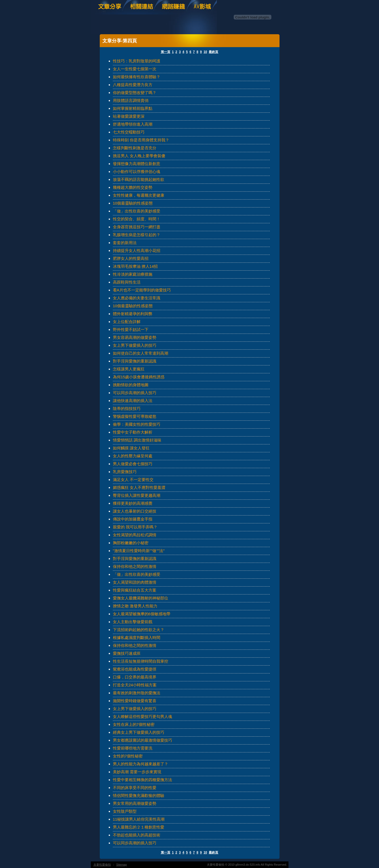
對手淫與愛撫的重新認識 (135, 361)
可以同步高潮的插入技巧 (135, 393)
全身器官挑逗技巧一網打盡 (137, 227)
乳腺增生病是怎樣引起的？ (137, 235)
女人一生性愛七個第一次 (135, 69)
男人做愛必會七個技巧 (133, 464)
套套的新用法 (125, 243)
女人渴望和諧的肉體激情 (135, 582)
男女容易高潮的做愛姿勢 (135, 337)
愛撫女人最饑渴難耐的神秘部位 (141, 598)
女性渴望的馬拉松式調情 (135, 535)
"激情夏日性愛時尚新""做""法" (139, 551)
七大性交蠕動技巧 (129, 132)
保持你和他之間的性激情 (135, 566)
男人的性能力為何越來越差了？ (141, 764)
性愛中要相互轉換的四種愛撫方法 (143, 780)
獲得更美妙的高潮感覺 (133, 503)
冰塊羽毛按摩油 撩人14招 (135, 266)
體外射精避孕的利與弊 (133, 314)
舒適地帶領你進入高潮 (133, 124)
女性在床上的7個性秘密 (134, 724)
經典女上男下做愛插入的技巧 (139, 732)
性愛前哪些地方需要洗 (133, 748)
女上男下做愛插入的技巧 (135, 345)
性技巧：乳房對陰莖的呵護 (137, 61)
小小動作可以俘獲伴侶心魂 (137, 172)
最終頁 (213, 52)
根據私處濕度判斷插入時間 (137, 638)
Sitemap (122, 865)
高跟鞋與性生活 (127, 282)
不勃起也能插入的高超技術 (137, 835)
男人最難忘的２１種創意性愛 (139, 827)
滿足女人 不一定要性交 (133, 480)
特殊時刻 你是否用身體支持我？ (141, 140)
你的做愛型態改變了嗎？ (135, 93)
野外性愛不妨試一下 (131, 329)
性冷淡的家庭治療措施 (133, 274)
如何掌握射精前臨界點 (133, 108)
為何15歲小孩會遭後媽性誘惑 (139, 377)
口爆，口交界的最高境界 (135, 677)
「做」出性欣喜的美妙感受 (137, 211)
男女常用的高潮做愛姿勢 (135, 803)
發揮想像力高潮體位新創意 (137, 164)
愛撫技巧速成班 (127, 653)
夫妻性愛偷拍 (102, 865)
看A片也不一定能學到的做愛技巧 (142, 290)
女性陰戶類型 (125, 811)
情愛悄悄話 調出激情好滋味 (137, 440)
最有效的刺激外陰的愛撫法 (137, 693)
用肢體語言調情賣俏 (131, 100)
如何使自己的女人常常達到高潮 (141, 353)
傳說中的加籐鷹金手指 (133, 519)
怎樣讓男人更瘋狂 (129, 369)
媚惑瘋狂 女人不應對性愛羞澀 (139, 487)
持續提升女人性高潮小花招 (137, 251)
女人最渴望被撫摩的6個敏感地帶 (142, 614)
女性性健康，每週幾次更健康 (139, 195)
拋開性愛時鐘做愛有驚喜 (135, 701)
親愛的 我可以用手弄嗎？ (135, 527)
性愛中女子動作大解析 (133, 432)
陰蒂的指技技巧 (127, 408)
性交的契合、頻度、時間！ (137, 219)
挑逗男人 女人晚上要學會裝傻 (139, 156)
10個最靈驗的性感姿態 (133, 203)
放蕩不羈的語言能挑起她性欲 (139, 179)
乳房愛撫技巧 (125, 472)
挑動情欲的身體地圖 (131, 385)
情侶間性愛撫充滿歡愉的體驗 (139, 795)
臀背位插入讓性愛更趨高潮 (137, 495)
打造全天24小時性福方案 (135, 685)
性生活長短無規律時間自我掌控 (141, 661)
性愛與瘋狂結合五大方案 (135, 590)
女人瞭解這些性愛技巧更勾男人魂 (143, 716)
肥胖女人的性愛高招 (131, 258)
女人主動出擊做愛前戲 (133, 622)
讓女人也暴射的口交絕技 (135, 511)
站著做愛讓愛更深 (129, 116)
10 (205, 52)
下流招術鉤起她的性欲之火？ (139, 630)
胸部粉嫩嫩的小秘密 (131, 543)
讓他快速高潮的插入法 (133, 401)
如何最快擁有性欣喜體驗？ (137, 77)
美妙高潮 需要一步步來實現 (137, 772)
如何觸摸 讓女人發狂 (131, 448)
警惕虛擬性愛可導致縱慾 (135, 416)
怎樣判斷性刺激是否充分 (135, 148)
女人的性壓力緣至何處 (133, 456)
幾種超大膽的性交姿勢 (133, 187)
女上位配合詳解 (127, 322)
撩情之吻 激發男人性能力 (135, 606)
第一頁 (166, 52)
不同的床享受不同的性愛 (135, 788)
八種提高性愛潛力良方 (133, 85)
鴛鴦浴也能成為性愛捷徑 (135, 669)
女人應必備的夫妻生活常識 (137, 298)
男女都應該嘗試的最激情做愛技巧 (143, 740)
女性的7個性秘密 (128, 756)
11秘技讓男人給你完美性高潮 (139, 819)
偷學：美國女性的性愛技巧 (137, 424)
